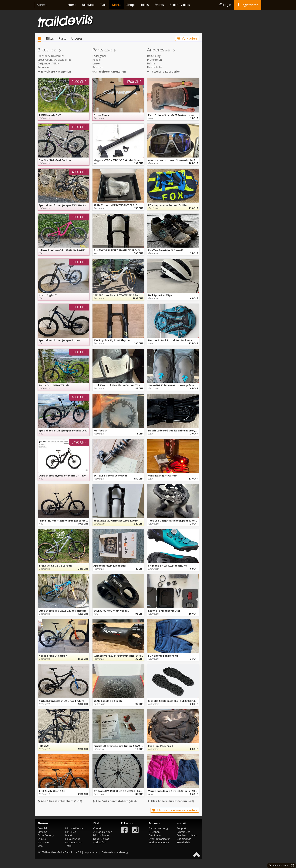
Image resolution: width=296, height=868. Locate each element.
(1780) (60, 801)
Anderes (77, 38)
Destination (156, 835)
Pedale (96, 60)
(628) (170, 801)
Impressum (91, 852)
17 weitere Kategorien (164, 72)
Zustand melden (103, 832)
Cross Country (46, 835)
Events (159, 5)
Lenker (96, 63)
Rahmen (97, 67)
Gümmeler (44, 842)
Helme (151, 63)
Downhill (42, 828)
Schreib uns (183, 832)
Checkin (98, 828)
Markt (116, 5)
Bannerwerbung (158, 828)
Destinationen (73, 842)
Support (181, 828)
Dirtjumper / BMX (48, 63)
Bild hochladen (102, 835)
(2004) (114, 801)
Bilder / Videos (180, 5)
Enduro (42, 839)
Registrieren (248, 5)
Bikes (145, 5)
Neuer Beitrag (101, 839)
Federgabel (99, 56)
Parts (62, 38)
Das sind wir (184, 839)
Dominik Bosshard (279, 865)
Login (225, 5)
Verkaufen (187, 38)
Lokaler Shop (73, 839)
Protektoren (154, 60)
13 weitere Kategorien (54, 72)
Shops (131, 5)
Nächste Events (74, 828)
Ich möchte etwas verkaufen (175, 810)
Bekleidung (154, 56)
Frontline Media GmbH (59, 852)
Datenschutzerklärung (115, 852)
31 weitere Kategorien (109, 72)
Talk (103, 5)
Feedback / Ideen (187, 835)
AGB (79, 852)
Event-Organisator (159, 839)
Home (72, 5)
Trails (68, 846)
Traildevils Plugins (159, 842)
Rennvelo (43, 67)
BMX (40, 846)
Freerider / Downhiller (51, 56)
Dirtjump (42, 832)
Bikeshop (154, 832)
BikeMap (88, 5)
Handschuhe (155, 67)
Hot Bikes (71, 832)
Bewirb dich (183, 842)
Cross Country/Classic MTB (54, 60)
